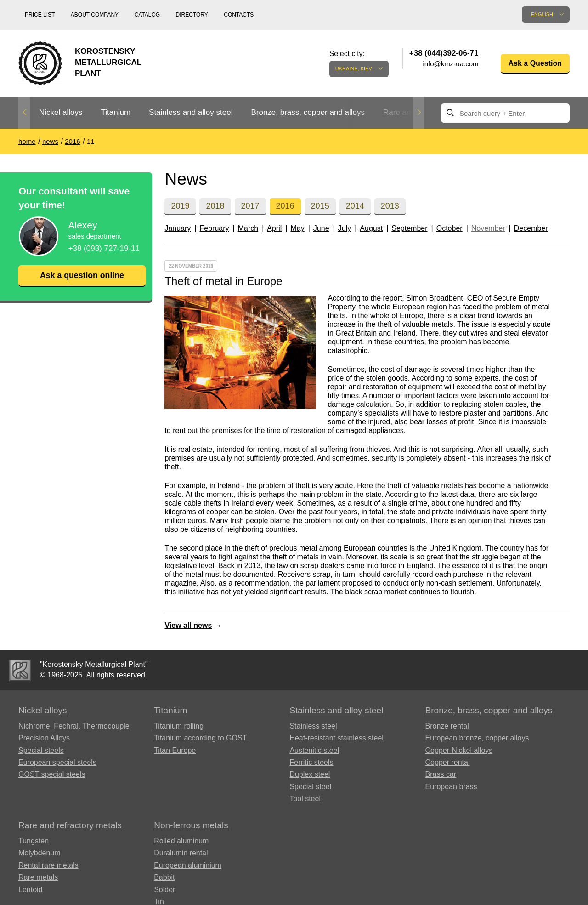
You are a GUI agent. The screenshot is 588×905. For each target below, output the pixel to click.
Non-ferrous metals (191, 825)
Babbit (164, 877)
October (449, 228)
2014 (355, 206)
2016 (285, 206)
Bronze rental (447, 726)
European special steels (57, 762)
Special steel (310, 787)
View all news (188, 625)
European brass (451, 787)
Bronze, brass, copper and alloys (308, 112)
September (409, 228)
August (371, 228)
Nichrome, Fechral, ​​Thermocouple (74, 726)
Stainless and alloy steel (191, 112)
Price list (40, 15)
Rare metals (38, 877)
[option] (61, 113)
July (345, 228)
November (488, 228)
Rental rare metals (48, 865)
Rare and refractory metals (70, 825)
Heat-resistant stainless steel (336, 738)
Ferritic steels (311, 762)
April (274, 228)
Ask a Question (535, 63)
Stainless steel (313, 726)
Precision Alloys (44, 738)
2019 (180, 206)
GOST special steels (52, 774)
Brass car (441, 774)
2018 (215, 206)
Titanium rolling (179, 726)
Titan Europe (175, 750)
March (248, 228)
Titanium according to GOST (200, 738)
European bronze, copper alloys (477, 738)
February (214, 228)
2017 (250, 206)
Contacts (239, 15)
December (531, 228)
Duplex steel (310, 774)
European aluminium (188, 865)
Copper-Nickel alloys (459, 750)
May (297, 228)
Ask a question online (82, 275)
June (321, 228)
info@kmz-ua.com (450, 64)
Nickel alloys (61, 112)
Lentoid (31, 890)
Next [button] (419, 113)
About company (95, 15)
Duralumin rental (181, 853)
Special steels (41, 750)
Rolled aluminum (181, 841)
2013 (390, 206)
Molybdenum (40, 853)
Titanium (116, 112)
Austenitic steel (314, 750)
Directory (192, 15)
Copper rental (448, 762)
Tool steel (305, 799)
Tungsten (34, 841)
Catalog (147, 15)
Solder (164, 890)
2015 (320, 206)
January (178, 228)
